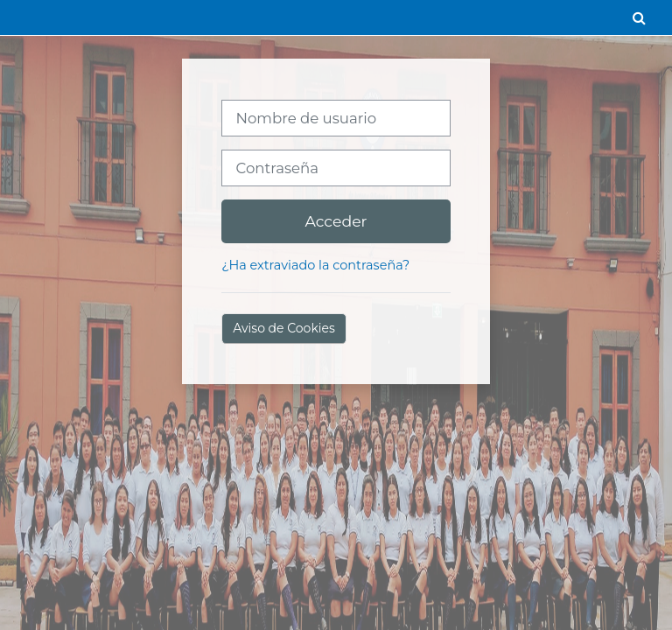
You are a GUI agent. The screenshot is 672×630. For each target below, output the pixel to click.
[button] (640, 17)
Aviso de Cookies (284, 328)
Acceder (336, 221)
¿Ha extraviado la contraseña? (315, 265)
